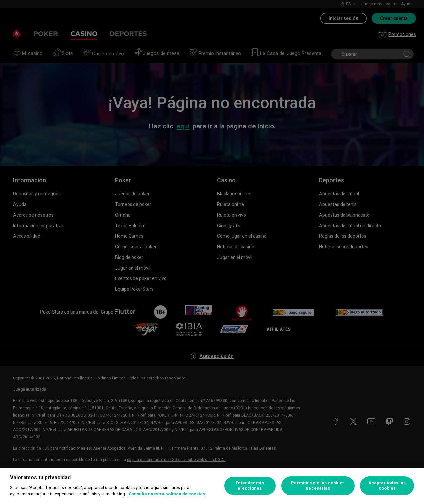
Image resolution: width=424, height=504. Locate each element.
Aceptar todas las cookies (387, 486)
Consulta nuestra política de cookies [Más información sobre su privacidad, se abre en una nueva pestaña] (167, 494)
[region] (212, 486)
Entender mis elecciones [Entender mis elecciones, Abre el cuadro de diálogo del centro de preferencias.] (250, 486)
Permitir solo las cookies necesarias (318, 486)
